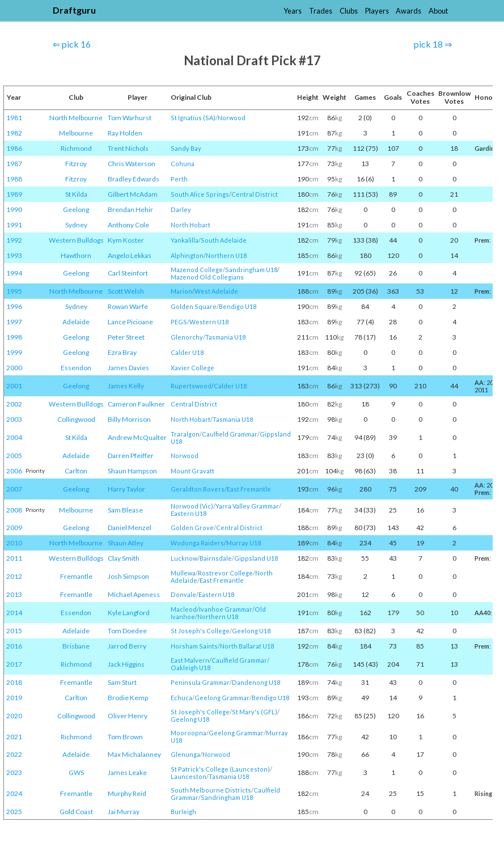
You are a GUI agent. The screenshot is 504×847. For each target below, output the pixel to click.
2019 (14, 698)
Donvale (183, 594)
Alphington (187, 255)
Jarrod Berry (127, 646)
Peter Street (126, 337)
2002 (14, 404)
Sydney (76, 225)
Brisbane (76, 646)
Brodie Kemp (128, 698)
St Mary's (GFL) (255, 712)
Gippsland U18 (256, 558)
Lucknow (184, 558)
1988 (14, 179)
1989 (14, 194)
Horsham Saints (194, 646)
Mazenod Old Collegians (207, 277)
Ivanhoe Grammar (226, 609)
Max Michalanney (134, 754)
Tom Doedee (127, 631)
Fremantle (76, 576)
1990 (14, 209)
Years (293, 11)
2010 (14, 543)
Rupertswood (191, 386)
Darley (181, 209)
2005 (14, 456)
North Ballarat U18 (247, 646)
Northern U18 (226, 255)
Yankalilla (185, 240)
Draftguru (74, 10)
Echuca (181, 698)
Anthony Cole (128, 225)
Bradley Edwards (134, 179)
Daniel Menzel (130, 528)
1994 (14, 273)
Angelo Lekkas (130, 255)
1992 (14, 240)
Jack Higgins (126, 664)
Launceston (189, 776)
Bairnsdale (216, 558)
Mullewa (183, 573)
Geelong (76, 209)
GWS (76, 772)
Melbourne (76, 133)
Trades (321, 11)
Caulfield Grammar (230, 434)
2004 (14, 437)
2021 (14, 737)
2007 (14, 489)
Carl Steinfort (128, 273)
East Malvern (190, 660)
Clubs (349, 11)
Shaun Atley (126, 543)
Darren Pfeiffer (131, 456)
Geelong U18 (251, 631)
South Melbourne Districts (211, 790)
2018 (14, 682)
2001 (14, 386)
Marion (181, 291)
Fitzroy (76, 164)
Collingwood (76, 419)
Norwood (232, 118)
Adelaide (76, 322)
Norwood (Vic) (192, 506)
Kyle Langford (129, 613)
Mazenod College (197, 270)
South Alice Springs (200, 194)
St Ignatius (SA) (193, 118)
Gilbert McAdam (133, 194)
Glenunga (185, 754)
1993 (14, 255)
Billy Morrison (129, 419)
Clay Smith (124, 558)
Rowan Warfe (128, 306)
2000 (14, 368)
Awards (408, 11)
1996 (14, 306)
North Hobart (190, 225)
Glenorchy (187, 337)
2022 (14, 754)
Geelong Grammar (222, 698)
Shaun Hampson (132, 471)
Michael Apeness (134, 594)
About (438, 11)
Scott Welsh (126, 291)
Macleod (184, 609)
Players (377, 11)
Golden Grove (192, 528)
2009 (14, 528)
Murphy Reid (127, 793)
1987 (14, 164)
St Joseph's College (200, 631)
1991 (14, 225)
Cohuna (183, 164)
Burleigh (183, 812)
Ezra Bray (122, 352)
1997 (14, 322)
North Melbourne (76, 118)
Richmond (76, 148)
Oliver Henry (128, 716)
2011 (14, 558)
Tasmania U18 (225, 337)
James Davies (128, 368)
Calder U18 (187, 352)
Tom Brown (125, 737)
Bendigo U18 (238, 306)
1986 (14, 148)
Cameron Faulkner (136, 404)
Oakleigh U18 (190, 668)
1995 (14, 291)
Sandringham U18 (251, 270)
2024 (14, 793)
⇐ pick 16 (72, 44)
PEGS (179, 322)
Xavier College (192, 368)
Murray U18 (243, 543)
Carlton (76, 471)
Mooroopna (189, 733)
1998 (14, 337)
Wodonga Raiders (197, 543)
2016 (14, 646)
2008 (14, 510)
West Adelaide (216, 291)
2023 (14, 772)
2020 (14, 716)
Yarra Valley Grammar (247, 506)
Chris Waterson (132, 164)
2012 (14, 576)
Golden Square (194, 306)
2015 (14, 631)
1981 (14, 118)
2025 (14, 812)
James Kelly (126, 386)
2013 (14, 594)
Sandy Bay (186, 148)
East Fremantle (249, 489)
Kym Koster (126, 240)
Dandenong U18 (256, 682)
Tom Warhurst (130, 118)
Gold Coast (76, 812)
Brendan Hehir (130, 209)
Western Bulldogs (76, 240)
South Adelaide (224, 240)
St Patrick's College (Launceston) (220, 769)
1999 (14, 352)
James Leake (127, 772)
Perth (179, 179)
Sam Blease (125, 510)
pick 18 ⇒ (433, 44)
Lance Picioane (130, 322)
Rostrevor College (225, 573)
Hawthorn (76, 255)
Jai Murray (124, 812)
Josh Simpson (128, 576)
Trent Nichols (128, 148)
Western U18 (209, 322)
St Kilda (76, 194)
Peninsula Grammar (200, 682)
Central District (255, 194)
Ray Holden (125, 133)
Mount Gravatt (192, 471)
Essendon (76, 368)
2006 (14, 471)
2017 (14, 664)
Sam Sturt (122, 682)
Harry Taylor (126, 489)
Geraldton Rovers (198, 489)
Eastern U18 (189, 513)
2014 (14, 613)
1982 (14, 133)
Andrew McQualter (137, 437)
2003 (14, 419)
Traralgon (185, 434)
